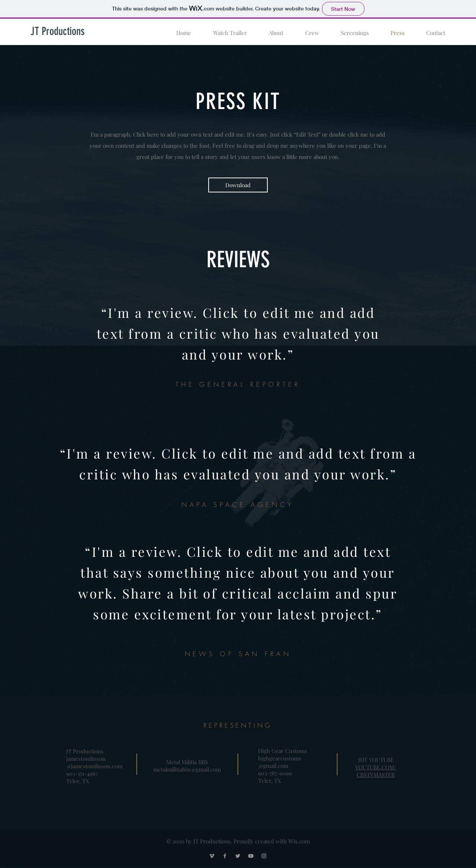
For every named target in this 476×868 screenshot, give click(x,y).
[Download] (238, 185)
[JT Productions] (58, 31)
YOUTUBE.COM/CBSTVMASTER (376, 771)
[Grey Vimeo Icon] (212, 856)
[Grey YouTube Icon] (251, 856)
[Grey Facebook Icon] (225, 856)
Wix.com (299, 841)
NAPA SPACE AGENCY (238, 505)
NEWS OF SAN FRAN (238, 654)
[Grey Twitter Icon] (238, 856)
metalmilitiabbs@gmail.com (187, 769)
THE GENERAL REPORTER (238, 384)
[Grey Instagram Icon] (264, 856)
